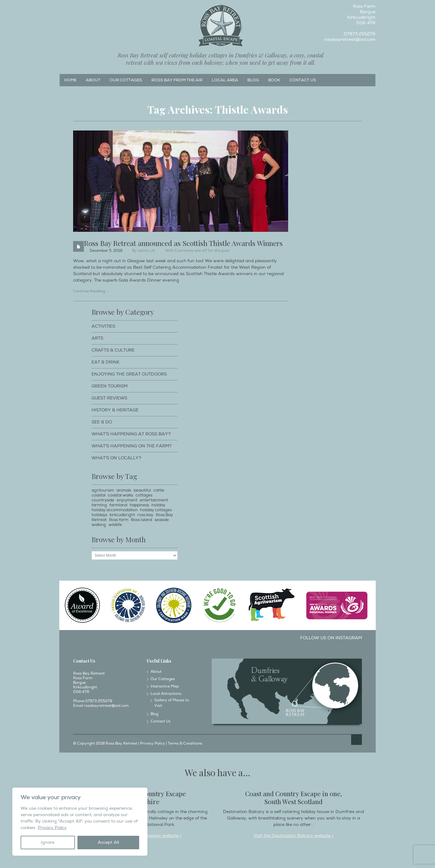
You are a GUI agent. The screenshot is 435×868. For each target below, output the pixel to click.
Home (70, 80)
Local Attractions (166, 694)
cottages (144, 495)
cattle (159, 490)
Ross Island (141, 520)
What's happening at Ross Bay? (131, 434)
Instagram (74, 8)
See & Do (102, 422)
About (93, 80)
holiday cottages (156, 510)
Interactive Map (165, 686)
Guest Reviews (109, 398)
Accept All (108, 842)
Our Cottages (126, 80)
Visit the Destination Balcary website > (293, 836)
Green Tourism (110, 386)
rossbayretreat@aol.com (350, 39)
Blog (253, 80)
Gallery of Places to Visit (172, 703)
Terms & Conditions (185, 743)
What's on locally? (116, 458)
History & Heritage (115, 410)
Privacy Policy (52, 828)
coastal (98, 495)
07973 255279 (360, 34)
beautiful (142, 490)
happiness (139, 505)
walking (99, 525)
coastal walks (120, 495)
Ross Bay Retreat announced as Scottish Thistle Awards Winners (183, 243)
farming (99, 505)
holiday (158, 505)
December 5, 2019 (106, 251)
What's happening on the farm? (132, 446)
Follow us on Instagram (331, 638)
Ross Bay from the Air (177, 80)
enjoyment (127, 500)
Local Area (225, 80)
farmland (118, 505)
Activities (103, 326)
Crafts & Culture (113, 350)
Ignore (48, 842)
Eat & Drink (106, 362)
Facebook (64, 8)
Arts (97, 338)
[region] (80, 822)
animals (124, 490)
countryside (103, 500)
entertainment (154, 500)
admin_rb (146, 251)
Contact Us (303, 80)
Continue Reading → (91, 291)
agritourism (103, 490)
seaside (162, 520)
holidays (99, 515)
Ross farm (119, 520)
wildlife (115, 525)
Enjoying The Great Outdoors (129, 374)
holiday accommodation (115, 510)
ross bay (145, 515)
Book (274, 80)
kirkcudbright (122, 515)
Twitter (84, 8)
